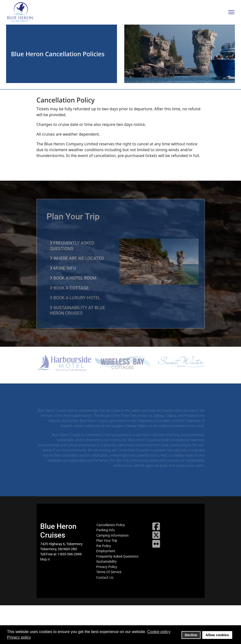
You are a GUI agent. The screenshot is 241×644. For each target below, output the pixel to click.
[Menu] (231, 12)
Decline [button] (191, 635)
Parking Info (106, 530)
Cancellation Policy (111, 525)
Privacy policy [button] (19, 637)
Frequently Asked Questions (117, 556)
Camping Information (112, 535)
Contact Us (105, 578)
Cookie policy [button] (159, 632)
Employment (106, 551)
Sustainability (106, 561)
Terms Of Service (109, 572)
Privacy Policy (107, 567)
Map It (45, 559)
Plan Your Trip (107, 541)
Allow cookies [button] (217, 635)
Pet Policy (104, 546)
